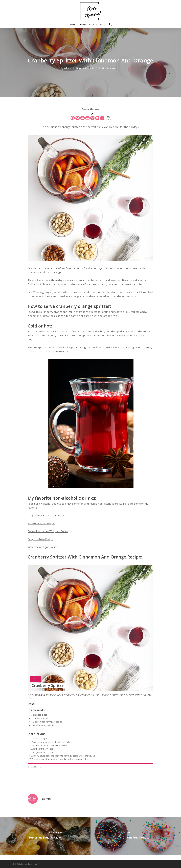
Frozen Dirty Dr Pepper (41, 523)
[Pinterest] (92, 116)
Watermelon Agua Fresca (42, 547)
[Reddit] (83, 116)
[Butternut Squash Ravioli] (45, 836)
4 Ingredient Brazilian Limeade (46, 515)
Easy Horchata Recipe (40, 539)
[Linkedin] (87, 116)
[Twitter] (78, 116)
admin (67, 68)
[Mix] (97, 116)
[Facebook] (73, 116)
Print (31, 704)
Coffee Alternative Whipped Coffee (48, 531)
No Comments (110, 68)
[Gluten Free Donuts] (136, 836)
